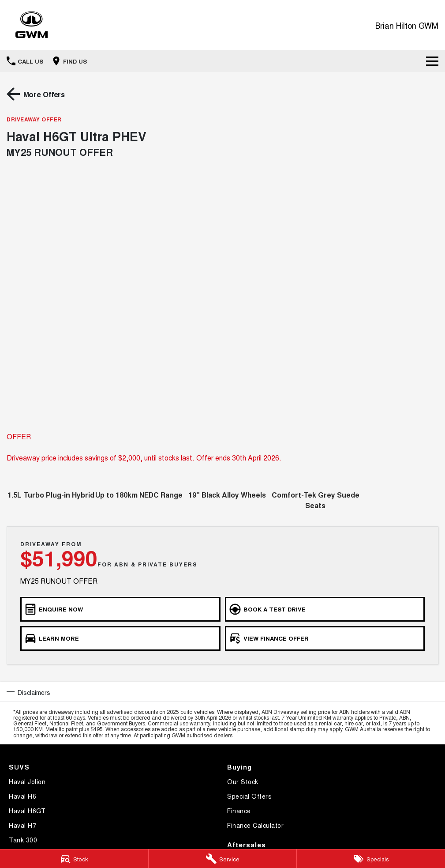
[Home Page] (32, 25)
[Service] (223, 859)
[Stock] (74, 859)
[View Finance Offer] (325, 638)
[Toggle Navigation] (432, 61)
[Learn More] (120, 638)
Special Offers (249, 796)
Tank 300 (23, 840)
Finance (239, 811)
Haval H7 (22, 825)
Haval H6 (22, 796)
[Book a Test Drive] (325, 609)
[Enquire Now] (120, 609)
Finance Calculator (255, 825)
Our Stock (243, 781)
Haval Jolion (27, 781)
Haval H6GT (27, 811)
